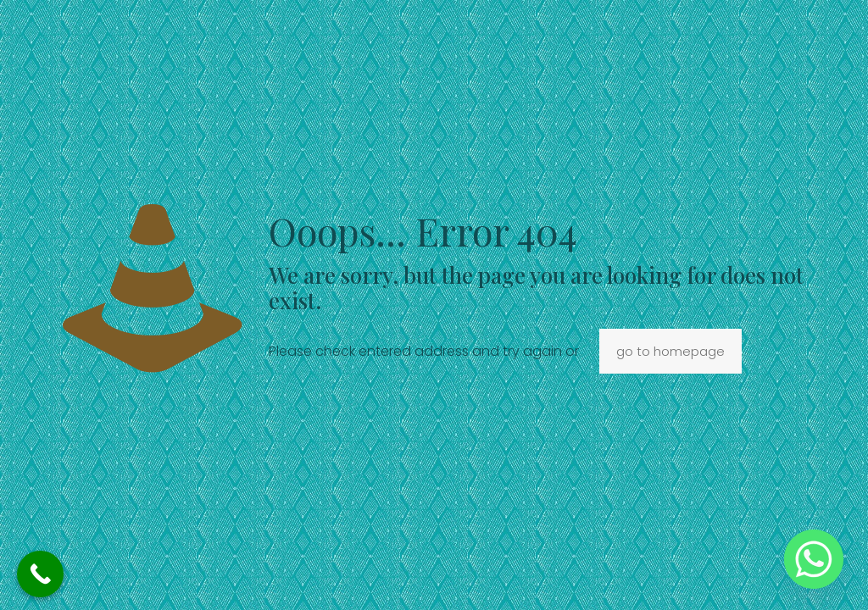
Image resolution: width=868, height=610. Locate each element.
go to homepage (670, 351)
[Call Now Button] (40, 574)
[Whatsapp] (814, 559)
